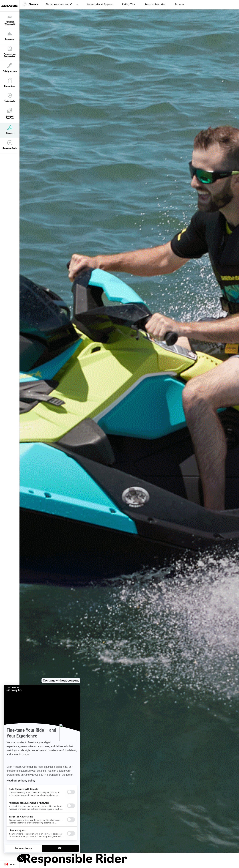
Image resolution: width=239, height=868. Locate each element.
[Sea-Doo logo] (10, 6)
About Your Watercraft (59, 5)
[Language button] (10, 864)
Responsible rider (155, 5)
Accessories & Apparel (100, 5)
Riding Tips (129, 5)
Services (179, 5)
